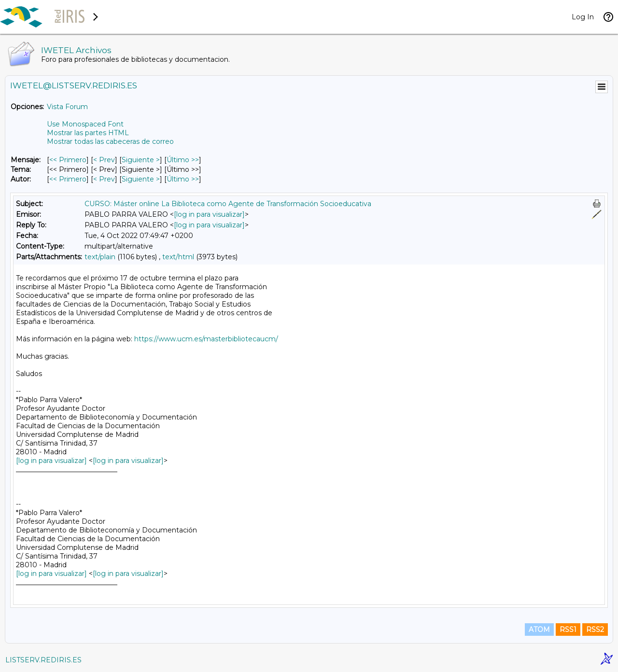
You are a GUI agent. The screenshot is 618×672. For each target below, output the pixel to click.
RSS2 (595, 630)
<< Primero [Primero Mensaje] (68, 160)
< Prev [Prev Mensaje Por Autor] (104, 179)
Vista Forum (67, 107)
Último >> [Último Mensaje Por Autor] (183, 179)
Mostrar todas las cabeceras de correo (110, 141)
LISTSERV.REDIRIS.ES (43, 660)
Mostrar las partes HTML (88, 133)
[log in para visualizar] (209, 214)
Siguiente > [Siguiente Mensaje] (141, 160)
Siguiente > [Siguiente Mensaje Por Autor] (141, 179)
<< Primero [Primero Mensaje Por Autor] (68, 179)
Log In (583, 17)
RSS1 (568, 630)
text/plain (100, 257)
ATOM (539, 630)
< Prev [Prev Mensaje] (104, 160)
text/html (178, 257)
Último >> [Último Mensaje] (183, 160)
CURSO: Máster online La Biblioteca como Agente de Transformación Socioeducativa (228, 204)
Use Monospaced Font (85, 124)
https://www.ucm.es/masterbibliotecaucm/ (206, 339)
